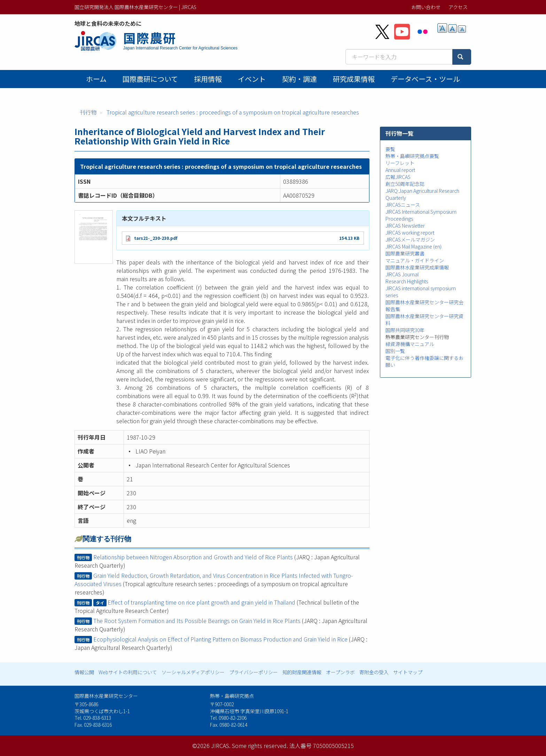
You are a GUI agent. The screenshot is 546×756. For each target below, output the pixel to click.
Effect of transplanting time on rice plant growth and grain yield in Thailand (201, 602)
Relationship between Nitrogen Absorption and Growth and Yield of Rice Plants (193, 557)
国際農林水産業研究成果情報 (417, 267)
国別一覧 (395, 351)
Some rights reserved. (260, 746)
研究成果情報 (354, 79)
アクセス (458, 7)
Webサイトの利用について (128, 672)
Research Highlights (407, 281)
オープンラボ (340, 672)
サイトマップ (408, 672)
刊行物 (88, 112)
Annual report (400, 170)
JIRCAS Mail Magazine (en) (414, 246)
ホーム (96, 79)
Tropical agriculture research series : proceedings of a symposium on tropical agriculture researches (233, 112)
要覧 (390, 149)
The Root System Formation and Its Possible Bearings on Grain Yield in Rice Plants (197, 621)
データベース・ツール (425, 79)
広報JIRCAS (398, 177)
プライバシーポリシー (253, 672)
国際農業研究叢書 (405, 253)
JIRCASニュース (403, 205)
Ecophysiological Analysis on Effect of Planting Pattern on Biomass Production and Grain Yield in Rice (220, 639)
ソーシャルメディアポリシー (193, 672)
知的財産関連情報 (302, 672)
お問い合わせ (426, 7)
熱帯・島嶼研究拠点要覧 (412, 156)
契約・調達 (299, 79)
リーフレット (400, 163)
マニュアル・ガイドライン (415, 260)
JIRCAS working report (410, 233)
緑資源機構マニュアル (410, 344)
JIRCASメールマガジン (410, 239)
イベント (252, 79)
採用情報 (208, 79)
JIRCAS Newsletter (405, 226)
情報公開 (84, 672)
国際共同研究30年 (405, 330)
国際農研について (150, 79)
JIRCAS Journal (402, 274)
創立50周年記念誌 (405, 184)
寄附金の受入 (374, 672)
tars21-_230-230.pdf (156, 238)
